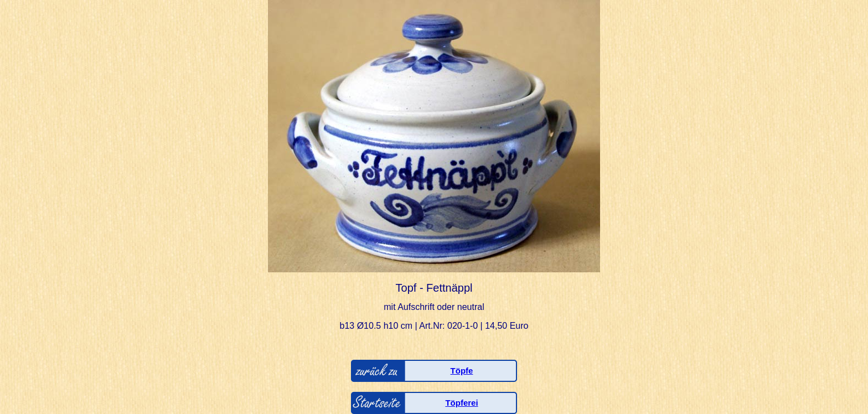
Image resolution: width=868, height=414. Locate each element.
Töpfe (462, 371)
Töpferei (461, 403)
